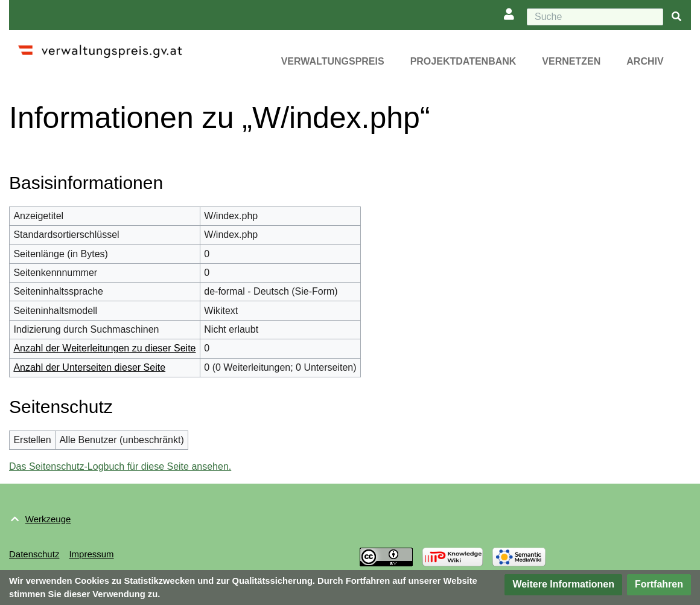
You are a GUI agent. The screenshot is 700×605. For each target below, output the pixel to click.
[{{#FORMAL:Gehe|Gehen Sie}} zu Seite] (676, 17)
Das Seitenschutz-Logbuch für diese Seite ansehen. (120, 466)
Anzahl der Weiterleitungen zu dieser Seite (104, 348)
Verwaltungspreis (333, 61)
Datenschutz (34, 554)
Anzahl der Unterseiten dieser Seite (89, 367)
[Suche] (595, 17)
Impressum (91, 554)
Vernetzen (571, 61)
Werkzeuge (48, 519)
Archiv (645, 61)
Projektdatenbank (463, 61)
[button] (563, 585)
